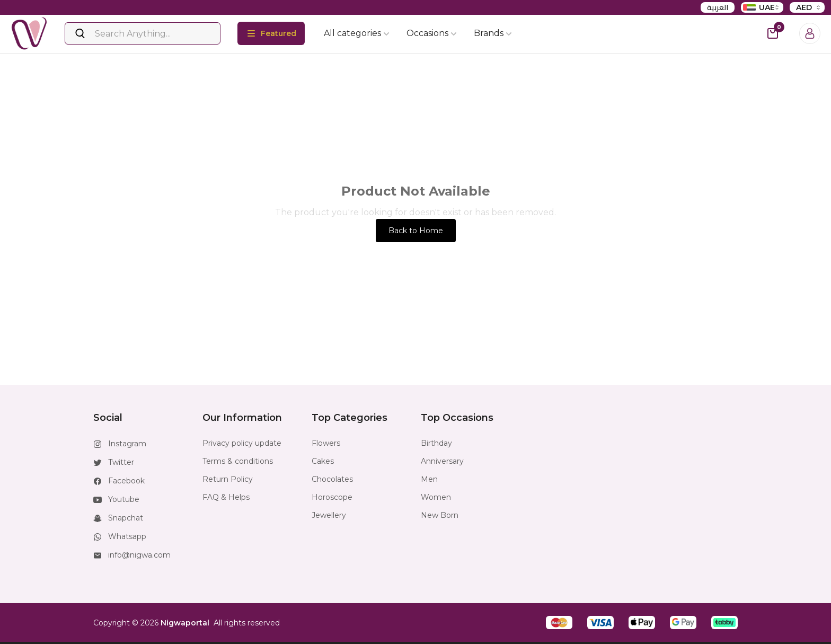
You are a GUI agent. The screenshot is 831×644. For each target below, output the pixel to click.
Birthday (436, 443)
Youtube (124, 499)
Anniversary (442, 461)
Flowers (326, 443)
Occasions (432, 33)
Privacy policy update (242, 443)
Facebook (126, 481)
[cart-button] (773, 33)
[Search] (143, 33)
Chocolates (332, 479)
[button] (559, 623)
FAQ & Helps (226, 497)
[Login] (810, 33)
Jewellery (329, 515)
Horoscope (332, 497)
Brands (493, 33)
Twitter (121, 462)
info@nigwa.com (139, 555)
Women (436, 497)
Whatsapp (127, 536)
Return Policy (228, 479)
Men (429, 479)
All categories (357, 33)
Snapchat (126, 518)
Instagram (127, 444)
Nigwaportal (185, 623)
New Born (440, 515)
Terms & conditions (238, 461)
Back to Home (416, 231)
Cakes (323, 461)
